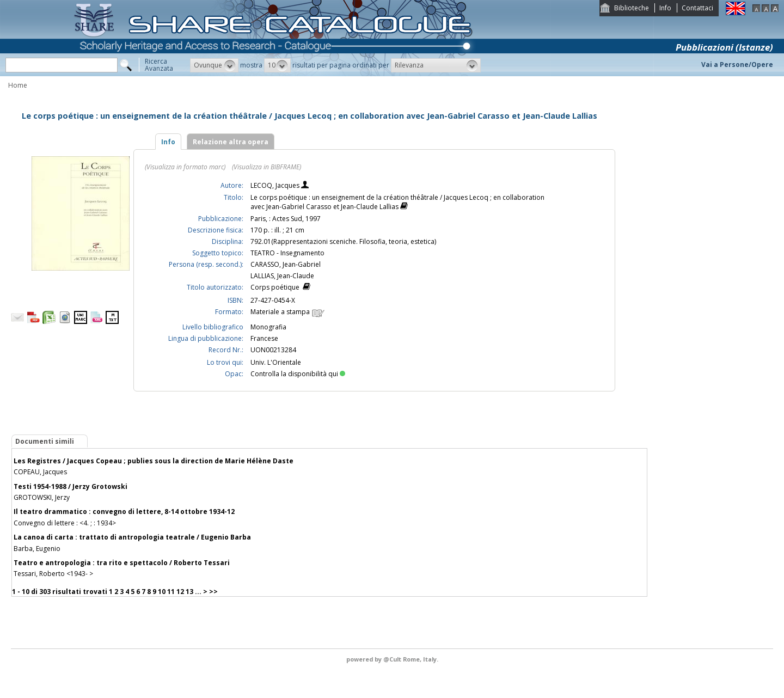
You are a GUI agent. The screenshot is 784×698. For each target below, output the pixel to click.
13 (189, 592)
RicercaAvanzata (159, 65)
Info (665, 8)
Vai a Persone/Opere (737, 65)
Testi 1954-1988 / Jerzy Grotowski (71, 486)
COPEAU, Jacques (40, 472)
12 (180, 592)
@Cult (393, 659)
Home (18, 85)
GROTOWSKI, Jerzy (42, 497)
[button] (214, 65)
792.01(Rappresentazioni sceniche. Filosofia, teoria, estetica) (343, 241)
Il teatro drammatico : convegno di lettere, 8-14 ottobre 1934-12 (124, 512)
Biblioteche (632, 8)
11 (171, 592)
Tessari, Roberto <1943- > (53, 574)
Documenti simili (45, 441)
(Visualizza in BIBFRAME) (267, 167)
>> (213, 592)
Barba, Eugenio (37, 549)
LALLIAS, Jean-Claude (282, 276)
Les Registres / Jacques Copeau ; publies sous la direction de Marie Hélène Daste (154, 461)
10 (162, 592)
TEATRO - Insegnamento (287, 253)
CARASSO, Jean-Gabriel (286, 264)
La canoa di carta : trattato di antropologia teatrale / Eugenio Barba (132, 537)
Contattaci (697, 8)
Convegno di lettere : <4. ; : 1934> (65, 523)
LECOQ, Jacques (276, 185)
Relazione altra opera (231, 142)
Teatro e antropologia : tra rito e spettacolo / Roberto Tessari (122, 563)
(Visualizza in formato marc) (185, 167)
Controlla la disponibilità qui (298, 374)
